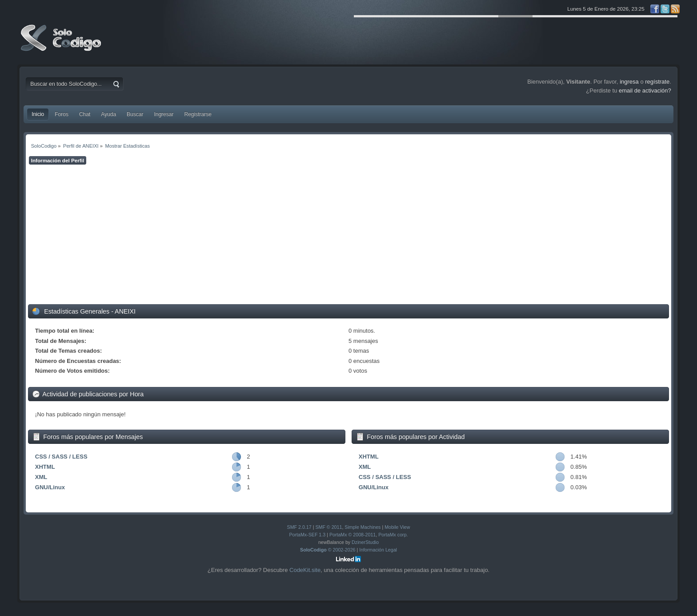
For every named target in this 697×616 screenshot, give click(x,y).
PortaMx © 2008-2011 (353, 535)
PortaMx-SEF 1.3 (307, 535)
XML (41, 477)
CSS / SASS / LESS (61, 457)
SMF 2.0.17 (299, 527)
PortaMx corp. (393, 535)
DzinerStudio (365, 542)
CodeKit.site (305, 570)
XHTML (45, 467)
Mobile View (397, 527)
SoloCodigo (62, 44)
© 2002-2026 (328, 550)
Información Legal (378, 550)
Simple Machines (363, 527)
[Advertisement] (348, 234)
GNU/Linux (50, 487)
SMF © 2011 (328, 527)
